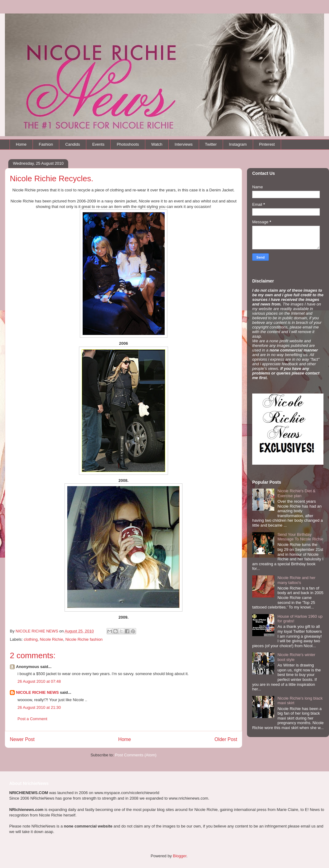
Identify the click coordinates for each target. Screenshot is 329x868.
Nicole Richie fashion (84, 639)
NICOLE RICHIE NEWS (37, 692)
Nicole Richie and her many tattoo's (296, 580)
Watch (157, 144)
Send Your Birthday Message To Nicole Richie (300, 537)
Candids (72, 144)
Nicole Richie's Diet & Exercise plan (296, 493)
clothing (31, 639)
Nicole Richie (52, 639)
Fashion (46, 144)
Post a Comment (32, 719)
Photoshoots (128, 144)
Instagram (238, 144)
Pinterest (267, 144)
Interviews (184, 144)
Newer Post (22, 739)
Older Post (226, 739)
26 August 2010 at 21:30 (39, 707)
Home (21, 144)
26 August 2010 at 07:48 (39, 681)
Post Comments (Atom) (136, 755)
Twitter (211, 144)
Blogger (180, 856)
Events (98, 144)
